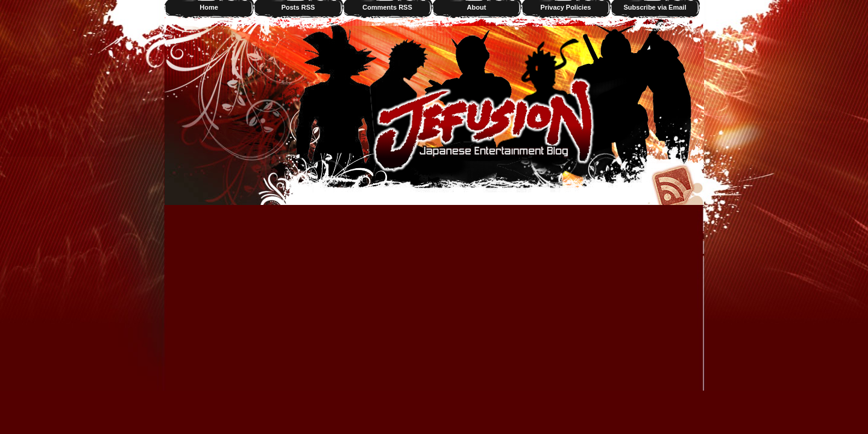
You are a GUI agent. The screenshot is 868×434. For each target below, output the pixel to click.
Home (209, 7)
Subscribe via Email (655, 7)
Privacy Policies (566, 7)
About (477, 7)
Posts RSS (298, 7)
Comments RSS (387, 7)
